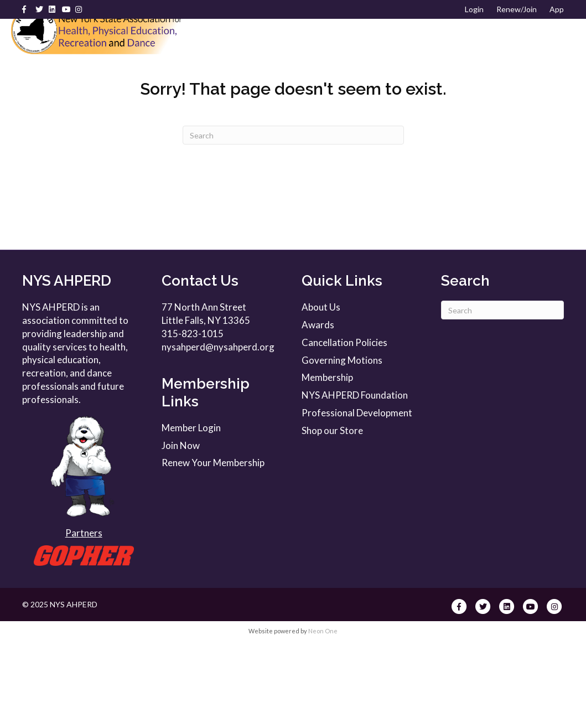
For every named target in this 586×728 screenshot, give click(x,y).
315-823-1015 (193, 421)
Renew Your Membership (213, 551)
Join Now (181, 533)
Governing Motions (342, 448)
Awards (300, 66)
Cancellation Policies (344, 430)
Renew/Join (517, 9)
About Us (273, 39)
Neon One (323, 718)
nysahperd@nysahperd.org (218, 434)
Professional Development (447, 39)
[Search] (568, 53)
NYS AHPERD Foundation (355, 482)
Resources (237, 66)
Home (226, 39)
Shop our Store (332, 518)
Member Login (191, 515)
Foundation (365, 66)
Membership (341, 39)
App (557, 9)
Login (474, 9)
